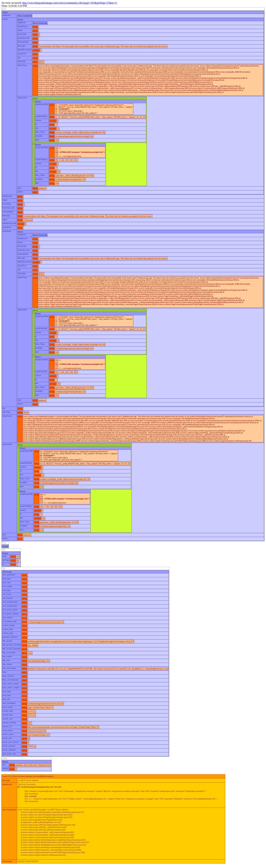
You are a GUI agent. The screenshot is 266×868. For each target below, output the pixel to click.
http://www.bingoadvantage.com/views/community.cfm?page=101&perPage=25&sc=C (70, 3)
